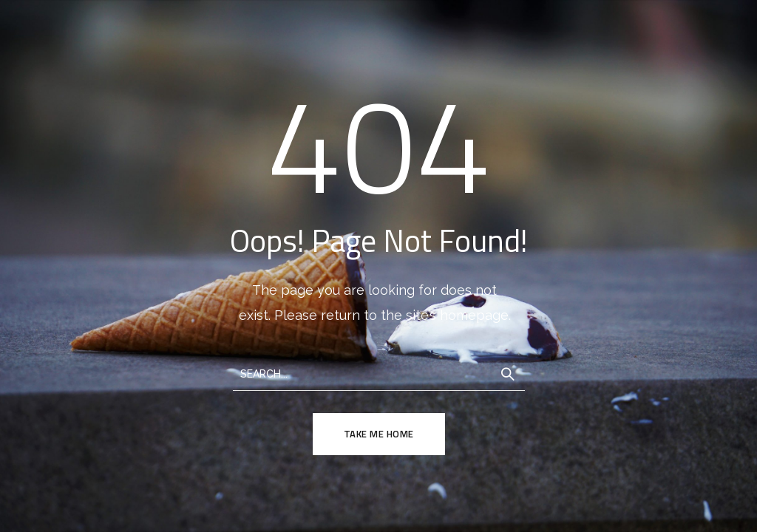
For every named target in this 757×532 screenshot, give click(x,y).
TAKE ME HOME (379, 434)
